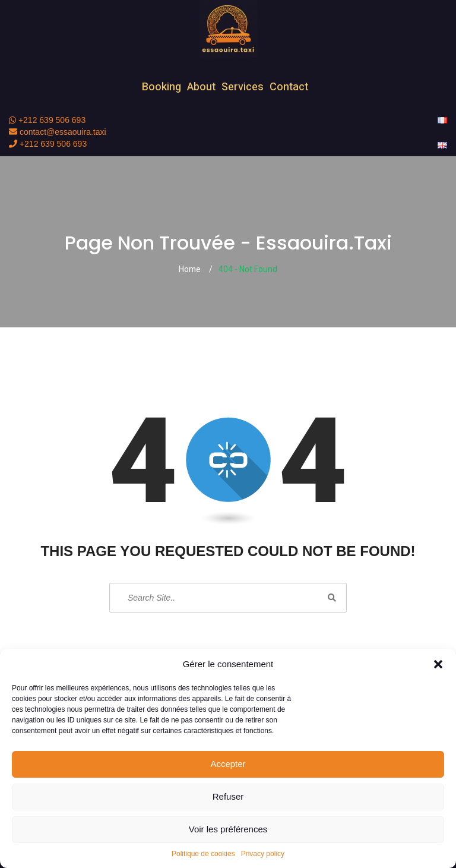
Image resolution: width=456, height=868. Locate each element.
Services (243, 87)
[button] (438, 664)
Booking (161, 87)
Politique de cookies (203, 854)
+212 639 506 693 (47, 120)
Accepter (228, 764)
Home (190, 269)
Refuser (228, 796)
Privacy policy (263, 854)
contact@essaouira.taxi (58, 132)
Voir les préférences (228, 829)
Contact (289, 87)
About (201, 87)
